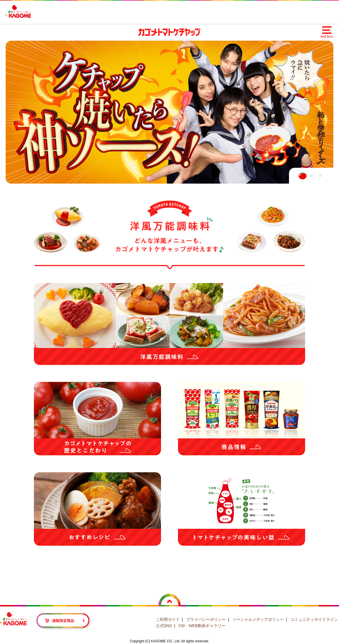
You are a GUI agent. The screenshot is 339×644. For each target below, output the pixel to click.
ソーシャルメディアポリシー (258, 619)
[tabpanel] (169, 112)
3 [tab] (320, 176)
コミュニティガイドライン (314, 619)
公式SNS (164, 626)
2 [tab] (311, 176)
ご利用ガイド (168, 619)
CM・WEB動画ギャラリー (202, 626)
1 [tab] (303, 176)
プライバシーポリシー (206, 619)
